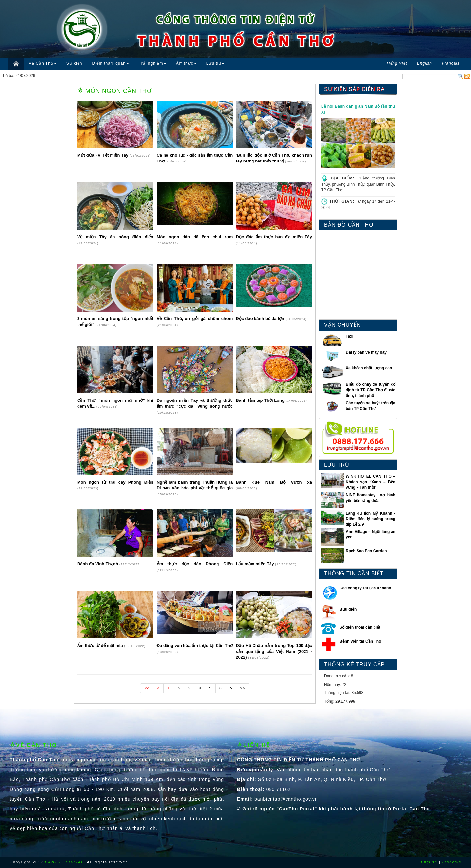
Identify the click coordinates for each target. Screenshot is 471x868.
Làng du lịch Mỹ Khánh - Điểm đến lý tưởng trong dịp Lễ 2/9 (371, 519)
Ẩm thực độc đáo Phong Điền (195, 564)
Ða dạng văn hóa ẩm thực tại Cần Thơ (195, 646)
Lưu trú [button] (216, 63)
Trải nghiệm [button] (153, 63)
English (429, 862)
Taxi (349, 336)
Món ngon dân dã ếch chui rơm (195, 237)
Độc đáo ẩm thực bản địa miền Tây (274, 237)
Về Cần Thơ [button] (43, 63)
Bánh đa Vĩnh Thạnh (98, 564)
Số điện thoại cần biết (360, 627)
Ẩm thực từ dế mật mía (101, 646)
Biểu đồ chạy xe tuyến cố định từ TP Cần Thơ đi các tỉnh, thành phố (371, 390)
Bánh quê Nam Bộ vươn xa (274, 482)
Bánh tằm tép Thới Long (261, 400)
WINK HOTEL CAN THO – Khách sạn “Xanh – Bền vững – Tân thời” (371, 482)
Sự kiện (74, 63)
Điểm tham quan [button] (111, 63)
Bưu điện (348, 609)
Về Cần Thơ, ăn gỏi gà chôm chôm (195, 319)
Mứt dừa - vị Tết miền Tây (103, 155)
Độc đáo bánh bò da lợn (261, 319)
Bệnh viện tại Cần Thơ (360, 641)
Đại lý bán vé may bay (366, 352)
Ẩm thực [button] (186, 63)
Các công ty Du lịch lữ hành (365, 588)
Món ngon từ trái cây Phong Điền (115, 482)
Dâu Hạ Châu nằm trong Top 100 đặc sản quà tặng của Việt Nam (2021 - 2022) (274, 651)
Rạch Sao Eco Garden (366, 551)
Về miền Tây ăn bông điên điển (115, 237)
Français (452, 862)
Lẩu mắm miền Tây (255, 564)
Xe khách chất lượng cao (369, 368)
